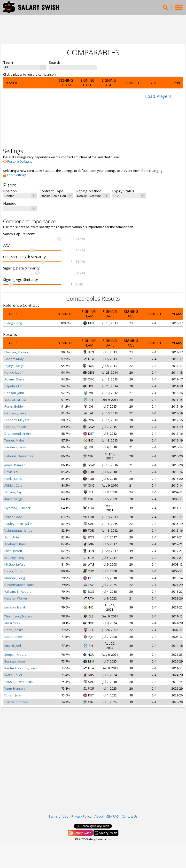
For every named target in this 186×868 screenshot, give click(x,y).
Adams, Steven (15, 379)
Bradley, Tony (14, 558)
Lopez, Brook (14, 637)
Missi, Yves (12, 623)
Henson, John (14, 393)
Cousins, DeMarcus (19, 682)
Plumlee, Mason (16, 352)
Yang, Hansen (15, 688)
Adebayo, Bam (15, 544)
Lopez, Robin (14, 571)
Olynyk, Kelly (14, 366)
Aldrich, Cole (13, 485)
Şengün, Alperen (16, 655)
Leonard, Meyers (17, 420)
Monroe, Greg (15, 578)
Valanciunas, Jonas (18, 530)
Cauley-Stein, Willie (18, 524)
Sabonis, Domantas (19, 456)
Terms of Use (58, 816)
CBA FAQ (112, 816)
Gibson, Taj (13, 492)
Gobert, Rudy (14, 359)
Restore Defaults (18, 161)
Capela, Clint (13, 386)
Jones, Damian (15, 465)
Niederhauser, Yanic (19, 585)
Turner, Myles (14, 440)
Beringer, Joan (15, 661)
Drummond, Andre (18, 434)
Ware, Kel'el (13, 675)
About (99, 816)
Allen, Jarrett (13, 551)
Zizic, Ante (12, 537)
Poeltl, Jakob (13, 479)
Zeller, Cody (13, 517)
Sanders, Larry (15, 447)
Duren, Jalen (13, 695)
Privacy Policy (81, 816)
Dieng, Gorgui (14, 323)
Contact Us (130, 816)
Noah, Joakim (14, 630)
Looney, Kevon (15, 427)
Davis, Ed (11, 472)
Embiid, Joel (13, 646)
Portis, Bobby (14, 406)
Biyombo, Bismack (18, 508)
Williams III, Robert (18, 592)
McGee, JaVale (15, 564)
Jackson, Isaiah (15, 607)
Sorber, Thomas (16, 702)
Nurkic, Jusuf (13, 372)
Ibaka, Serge (14, 499)
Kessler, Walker (16, 598)
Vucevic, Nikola (15, 400)
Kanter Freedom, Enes (21, 668)
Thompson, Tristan (18, 616)
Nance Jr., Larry (15, 413)
